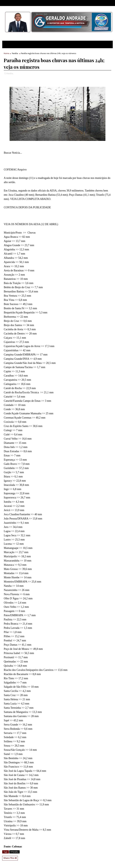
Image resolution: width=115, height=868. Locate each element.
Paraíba (15, 53)
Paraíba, (10, 74)
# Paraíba (14, 852)
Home (6, 53)
